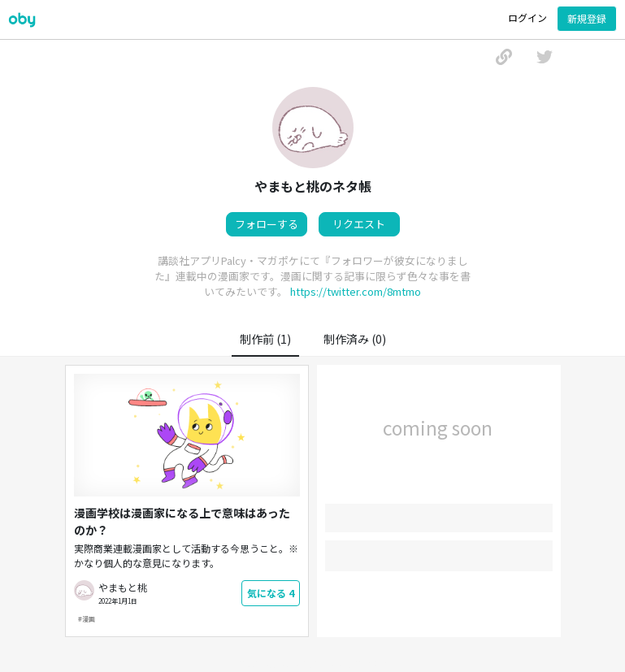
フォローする (267, 224)
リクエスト (359, 224)
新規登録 (587, 18)
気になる (271, 593)
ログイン (527, 17)
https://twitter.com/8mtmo (356, 291)
